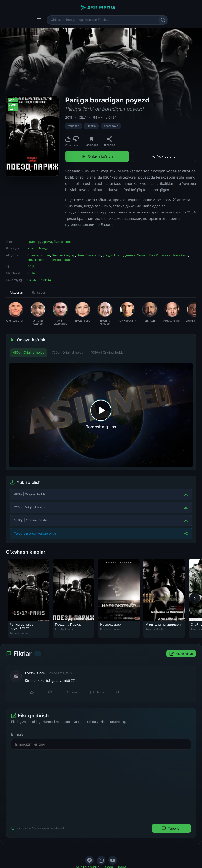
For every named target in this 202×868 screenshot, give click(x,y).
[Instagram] (101, 860)
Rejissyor (39, 292)
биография (111, 126)
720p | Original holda (68, 352)
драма (91, 126)
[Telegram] (89, 860)
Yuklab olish (164, 156)
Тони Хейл (180, 255)
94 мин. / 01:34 (105, 117)
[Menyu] (39, 20)
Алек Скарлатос (89, 255)
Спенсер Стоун (39, 255)
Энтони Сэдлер (64, 255)
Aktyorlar (16, 292)
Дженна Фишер (136, 255)
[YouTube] (113, 860)
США (83, 117)
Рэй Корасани (160, 255)
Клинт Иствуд (38, 248)
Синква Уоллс (62, 260)
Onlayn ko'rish (97, 156)
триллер (74, 126)
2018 (69, 117)
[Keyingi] (195, 598)
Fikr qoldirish (181, 654)
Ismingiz (17, 734)
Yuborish (171, 828)
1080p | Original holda (107, 352)
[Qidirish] (163, 20)
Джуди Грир (112, 255)
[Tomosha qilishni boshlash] (101, 415)
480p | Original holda (29, 352)
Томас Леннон (38, 260)
